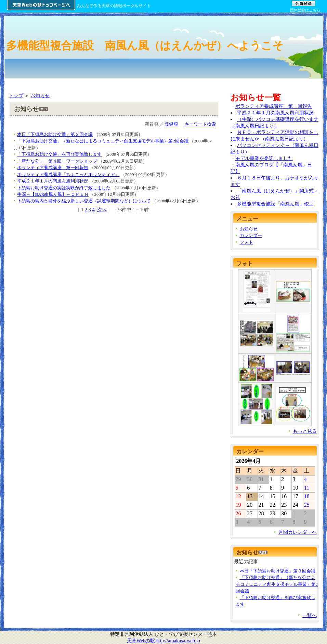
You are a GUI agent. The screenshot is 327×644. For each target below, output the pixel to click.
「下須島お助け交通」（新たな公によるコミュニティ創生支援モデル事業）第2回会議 (103, 141)
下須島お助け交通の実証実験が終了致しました (64, 188)
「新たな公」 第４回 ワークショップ (57, 161)
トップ (16, 96)
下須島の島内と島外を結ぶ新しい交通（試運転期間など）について (84, 201)
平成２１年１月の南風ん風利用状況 (53, 181)
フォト (246, 242)
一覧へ (310, 615)
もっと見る (305, 431)
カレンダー (251, 235)
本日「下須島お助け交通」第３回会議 (55, 134)
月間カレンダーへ (298, 532)
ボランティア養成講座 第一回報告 (53, 168)
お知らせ (40, 96)
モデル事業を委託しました (264, 158)
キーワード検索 (200, 124)
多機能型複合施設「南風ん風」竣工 (275, 204)
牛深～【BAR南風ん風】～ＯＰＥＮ (53, 194)
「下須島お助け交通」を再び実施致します (59, 154)
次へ (102, 210)
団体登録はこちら (305, 10)
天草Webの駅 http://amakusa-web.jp (163, 641)
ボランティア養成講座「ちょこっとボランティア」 (68, 174)
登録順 (171, 124)
